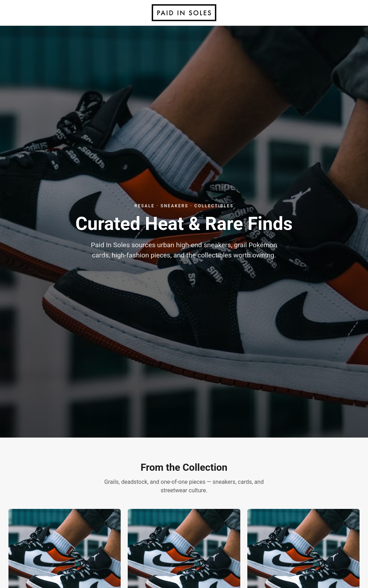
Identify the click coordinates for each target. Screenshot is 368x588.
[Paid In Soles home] (184, 13)
